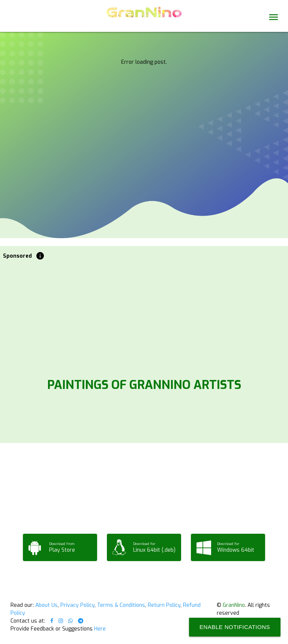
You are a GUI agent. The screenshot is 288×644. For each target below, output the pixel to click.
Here (100, 629)
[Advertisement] (144, 317)
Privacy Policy (77, 605)
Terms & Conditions (121, 605)
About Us (46, 605)
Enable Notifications (235, 627)
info (40, 256)
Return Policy (164, 605)
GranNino (234, 605)
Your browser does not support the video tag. (144, 72)
